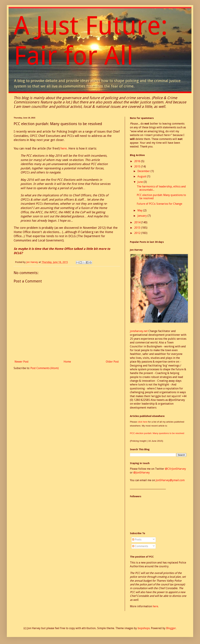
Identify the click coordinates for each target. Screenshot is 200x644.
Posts (137, 540)
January (142, 216)
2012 (138, 233)
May (140, 210)
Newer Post (22, 362)
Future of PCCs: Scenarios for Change (159, 204)
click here (143, 422)
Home (67, 362)
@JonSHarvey (142, 473)
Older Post (112, 362)
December (144, 171)
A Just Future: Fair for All (91, 41)
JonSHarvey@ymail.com (170, 480)
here (64, 148)
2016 (138, 161)
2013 (138, 228)
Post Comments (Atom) (45, 368)
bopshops (144, 628)
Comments (140, 546)
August (142, 176)
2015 (138, 167)
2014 (138, 222)
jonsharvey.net (139, 331)
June (141, 182)
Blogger (171, 628)
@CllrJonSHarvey (175, 469)
